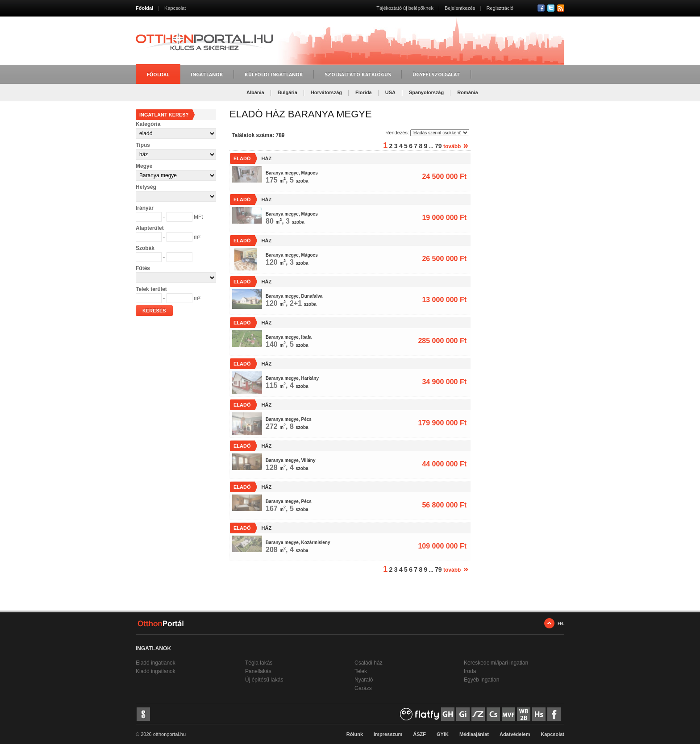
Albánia (255, 92)
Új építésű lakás (264, 680)
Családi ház (369, 663)
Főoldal (144, 8)
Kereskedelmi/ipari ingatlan (496, 663)
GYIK (443, 734)
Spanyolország (426, 92)
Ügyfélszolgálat (436, 74)
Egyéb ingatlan (481, 680)
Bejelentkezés (460, 8)
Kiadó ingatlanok (156, 671)
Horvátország (326, 92)
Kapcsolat (175, 8)
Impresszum (388, 734)
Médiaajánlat (474, 734)
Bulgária (287, 92)
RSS (561, 8)
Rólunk (355, 734)
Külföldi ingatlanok (274, 74)
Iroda (470, 671)
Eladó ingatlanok (156, 663)
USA (390, 92)
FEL (561, 623)
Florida (364, 92)
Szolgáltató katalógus (358, 74)
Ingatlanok (207, 74)
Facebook (541, 8)
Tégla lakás (259, 663)
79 (438, 146)
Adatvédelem (515, 734)
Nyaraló (364, 680)
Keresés (154, 311)
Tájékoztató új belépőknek (405, 8)
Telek (361, 671)
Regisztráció (500, 8)
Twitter (551, 8)
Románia (467, 92)
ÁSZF (419, 734)
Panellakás (258, 671)
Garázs (363, 688)
